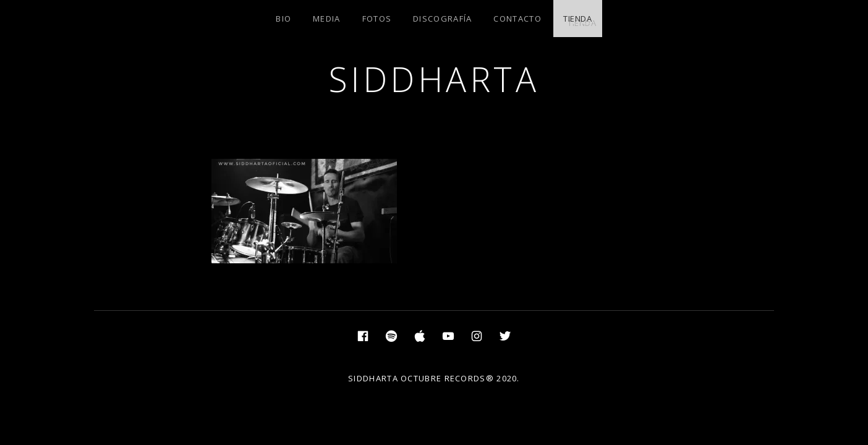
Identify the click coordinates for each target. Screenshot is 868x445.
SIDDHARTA (434, 79)
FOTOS (377, 19)
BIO (283, 19)
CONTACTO (517, 19)
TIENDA (578, 19)
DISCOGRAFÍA (442, 19)
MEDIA (327, 19)
